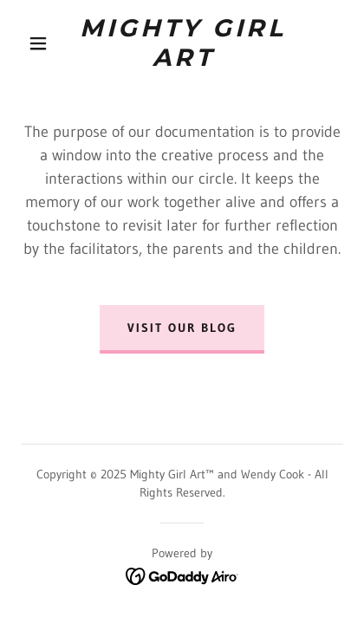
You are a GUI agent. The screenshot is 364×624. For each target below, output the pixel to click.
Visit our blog (182, 328)
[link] (183, 43)
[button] (38, 43)
